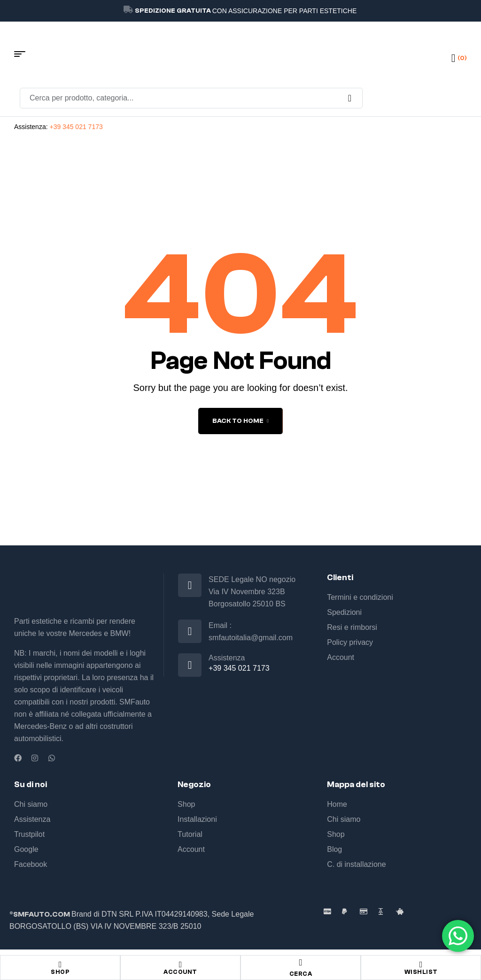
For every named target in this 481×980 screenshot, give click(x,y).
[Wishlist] (421, 965)
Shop (60, 972)
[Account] (180, 965)
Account (180, 972)
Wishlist (421, 972)
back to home (240, 421)
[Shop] (60, 965)
